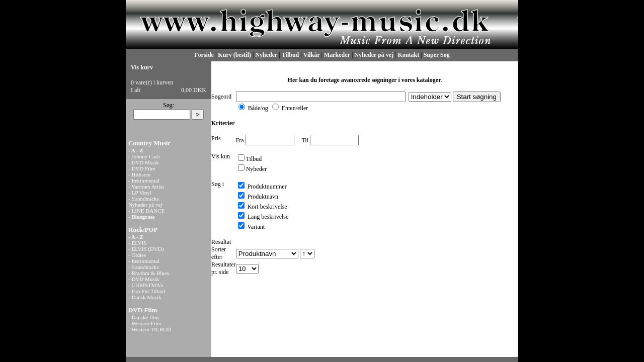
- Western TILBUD (150, 329)
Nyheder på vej (374, 55)
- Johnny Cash (144, 156)
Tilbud (290, 55)
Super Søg (437, 55)
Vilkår (312, 55)
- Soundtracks (144, 199)
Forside (204, 55)
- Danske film (143, 317)
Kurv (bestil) (234, 55)
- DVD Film (142, 168)
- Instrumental (144, 180)
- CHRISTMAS (146, 285)
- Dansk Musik (145, 297)
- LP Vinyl (140, 193)
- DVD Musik (144, 162)
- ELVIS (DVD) (146, 249)
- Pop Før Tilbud (147, 291)
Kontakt (409, 55)
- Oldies (137, 255)
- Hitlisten (139, 174)
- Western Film (145, 323)
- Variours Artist (146, 187)
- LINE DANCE (146, 211)
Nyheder (266, 55)
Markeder (337, 55)
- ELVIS (138, 243)
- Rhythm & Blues (149, 273)
